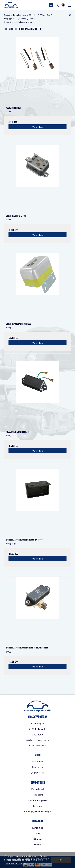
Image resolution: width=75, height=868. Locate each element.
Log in (63, 5)
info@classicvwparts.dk (37, 740)
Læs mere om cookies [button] (15, 863)
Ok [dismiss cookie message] (61, 860)
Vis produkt (37, 127)
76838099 (37, 735)
